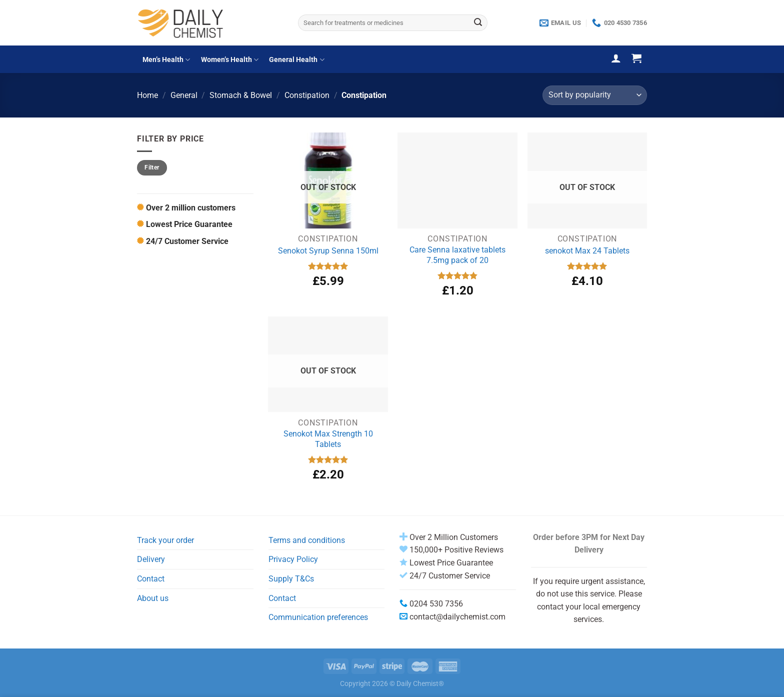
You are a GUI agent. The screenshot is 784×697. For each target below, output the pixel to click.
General (184, 95)
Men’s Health (166, 60)
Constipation (307, 95)
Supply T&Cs (291, 579)
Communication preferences (318, 617)
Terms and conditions (307, 540)
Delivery (151, 559)
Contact (151, 579)
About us (153, 598)
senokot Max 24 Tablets (587, 251)
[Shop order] (595, 95)
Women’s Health (230, 60)
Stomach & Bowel (241, 95)
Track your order (165, 540)
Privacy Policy (293, 559)
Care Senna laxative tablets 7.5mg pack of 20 (457, 255)
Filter (152, 167)
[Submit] (478, 23)
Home (147, 95)
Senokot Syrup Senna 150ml (328, 251)
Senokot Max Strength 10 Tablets (328, 439)
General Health (296, 60)
